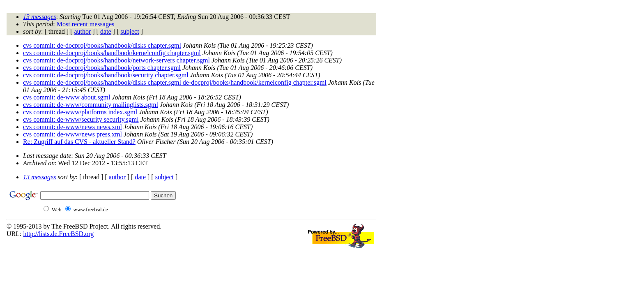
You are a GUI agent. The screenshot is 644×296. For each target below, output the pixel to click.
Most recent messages (85, 24)
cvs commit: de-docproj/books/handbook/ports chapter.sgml (102, 68)
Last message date (47, 156)
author (82, 31)
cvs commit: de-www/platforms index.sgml (80, 112)
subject (130, 31)
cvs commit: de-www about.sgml (67, 97)
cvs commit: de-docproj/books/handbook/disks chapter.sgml (102, 45)
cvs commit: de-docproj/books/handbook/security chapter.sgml (106, 75)
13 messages (39, 17)
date (106, 31)
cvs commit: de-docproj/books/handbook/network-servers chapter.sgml (116, 60)
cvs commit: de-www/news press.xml (72, 134)
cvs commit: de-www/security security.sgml (81, 119)
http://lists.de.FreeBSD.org (58, 234)
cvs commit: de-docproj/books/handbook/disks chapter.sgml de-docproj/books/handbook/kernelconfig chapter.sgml (175, 82)
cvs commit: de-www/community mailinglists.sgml (91, 105)
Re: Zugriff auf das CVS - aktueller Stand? (79, 142)
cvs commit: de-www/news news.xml (72, 127)
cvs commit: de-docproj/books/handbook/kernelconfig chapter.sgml (112, 53)
